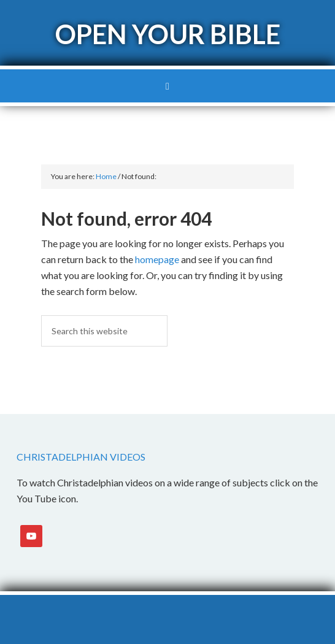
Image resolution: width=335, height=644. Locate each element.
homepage (157, 259)
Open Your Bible (168, 34)
